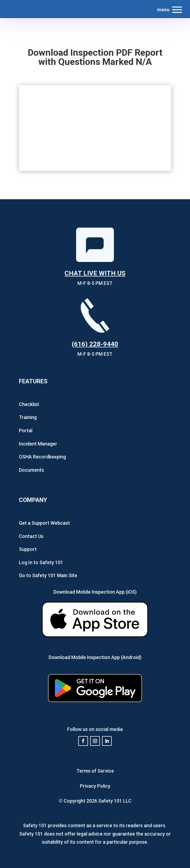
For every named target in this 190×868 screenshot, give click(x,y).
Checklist (29, 404)
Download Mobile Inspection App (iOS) (95, 592)
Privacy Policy (95, 786)
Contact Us (31, 536)
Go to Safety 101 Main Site (48, 575)
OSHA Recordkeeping (42, 457)
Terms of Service (95, 771)
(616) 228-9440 (95, 344)
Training (28, 417)
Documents (31, 470)
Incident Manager (38, 444)
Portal (26, 430)
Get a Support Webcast (44, 523)
